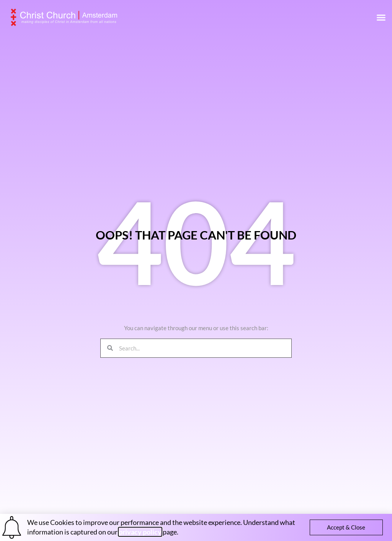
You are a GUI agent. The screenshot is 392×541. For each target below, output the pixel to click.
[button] (381, 17)
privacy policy (140, 532)
